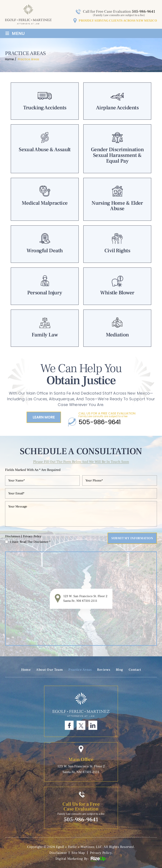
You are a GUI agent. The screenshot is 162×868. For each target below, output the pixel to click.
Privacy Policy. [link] (101, 853)
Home (26, 670)
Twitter (81, 725)
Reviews (104, 670)
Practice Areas (80, 670)
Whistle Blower (117, 286)
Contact (135, 670)
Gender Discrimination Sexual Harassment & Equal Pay (117, 149)
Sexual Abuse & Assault (45, 149)
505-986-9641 (143, 12)
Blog (119, 670)
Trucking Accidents (45, 101)
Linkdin (93, 725)
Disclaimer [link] (58, 853)
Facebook (69, 725)
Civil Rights (117, 244)
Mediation (117, 328)
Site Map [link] (78, 853)
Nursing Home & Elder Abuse (117, 199)
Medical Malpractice (45, 199)
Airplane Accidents (117, 101)
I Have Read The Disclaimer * (30, 542)
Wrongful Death (45, 244)
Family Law (45, 328)
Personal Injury (45, 286)
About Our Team (49, 670)
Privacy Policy (32, 536)
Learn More (44, 417)
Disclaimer (13, 536)
